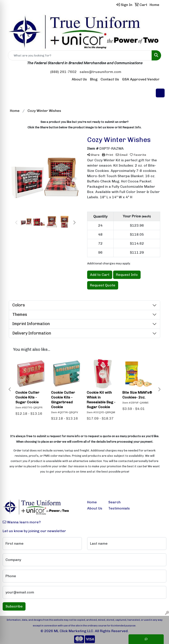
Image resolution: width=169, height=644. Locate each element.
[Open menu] (160, 93)
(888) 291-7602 (63, 72)
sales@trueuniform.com (100, 72)
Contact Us (110, 79)
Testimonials (116, 508)
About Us (79, 79)
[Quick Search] (80, 55)
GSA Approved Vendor (141, 79)
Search (114, 502)
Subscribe (14, 606)
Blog (94, 79)
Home (92, 502)
